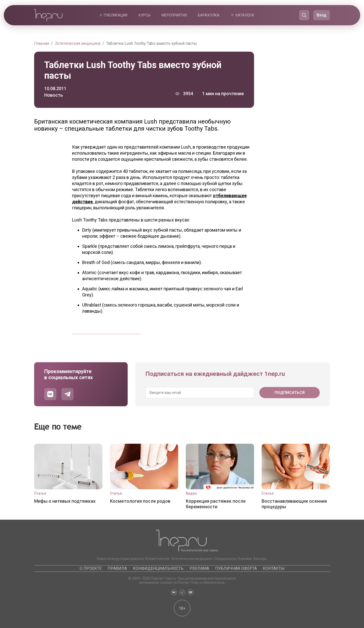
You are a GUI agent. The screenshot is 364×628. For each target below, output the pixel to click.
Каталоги (245, 15)
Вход (322, 15)
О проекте (91, 568)
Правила (117, 568)
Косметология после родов (140, 501)
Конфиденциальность (158, 568)
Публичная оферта (236, 568)
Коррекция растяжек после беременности (216, 504)
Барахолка (209, 15)
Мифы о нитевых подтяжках (65, 501)
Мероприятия (174, 15)
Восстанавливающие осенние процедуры (294, 504)
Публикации (116, 15)
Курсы (144, 15)
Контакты (274, 568)
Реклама (199, 568)
